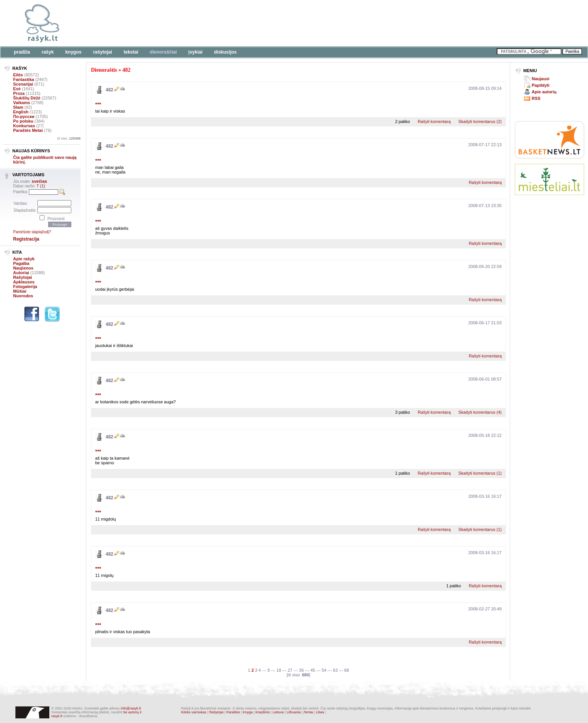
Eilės (18, 75)
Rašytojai (102, 52)
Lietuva (278, 712)
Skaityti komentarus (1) (480, 473)
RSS (536, 98)
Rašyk (48, 52)
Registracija (26, 239)
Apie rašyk (24, 259)
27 (290, 670)
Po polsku (23, 121)
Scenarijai (23, 84)
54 (324, 670)
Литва (308, 712)
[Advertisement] (237, 23)
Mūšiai (20, 291)
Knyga (248, 712)
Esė (17, 89)
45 (312, 670)
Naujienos (23, 268)
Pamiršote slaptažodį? (32, 232)
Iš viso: (69, 138)
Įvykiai (196, 52)
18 (279, 670)
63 (335, 670)
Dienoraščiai (163, 52)
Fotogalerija (25, 287)
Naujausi (541, 79)
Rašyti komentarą (434, 121)
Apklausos (24, 282)
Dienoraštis (104, 70)
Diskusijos (226, 52)
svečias (39, 181)
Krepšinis (263, 712)
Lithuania (294, 712)
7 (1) (41, 186)
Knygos (73, 52)
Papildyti (541, 85)
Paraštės (233, 712)
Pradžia (22, 52)
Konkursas (24, 126)
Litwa (320, 712)
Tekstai (131, 52)
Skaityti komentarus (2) (480, 121)
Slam (18, 107)
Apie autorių (544, 92)
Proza (19, 93)
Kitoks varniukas (194, 712)
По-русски (24, 116)
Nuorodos (23, 296)
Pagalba (21, 263)
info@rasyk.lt (131, 708)
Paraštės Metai (28, 130)
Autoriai (21, 273)
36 (301, 670)
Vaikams (22, 103)
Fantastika (24, 79)
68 (346, 670)
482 (127, 70)
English (21, 112)
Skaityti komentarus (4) (480, 412)
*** (98, 104)
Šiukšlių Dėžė (27, 98)
